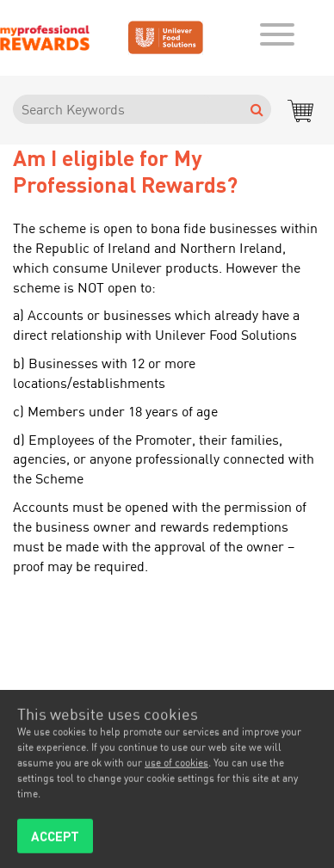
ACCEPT (55, 839)
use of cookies (176, 765)
